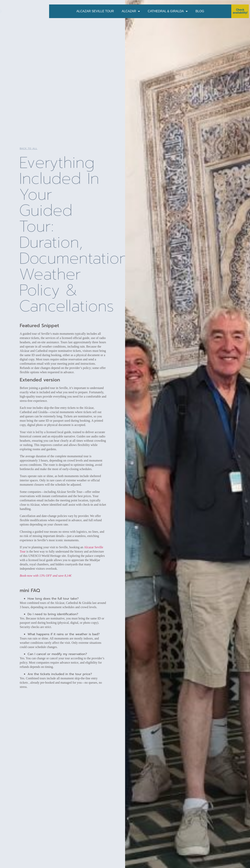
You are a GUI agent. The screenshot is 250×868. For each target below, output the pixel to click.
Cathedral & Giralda (168, 11)
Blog (200, 11)
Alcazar (131, 11)
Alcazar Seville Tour (95, 11)
